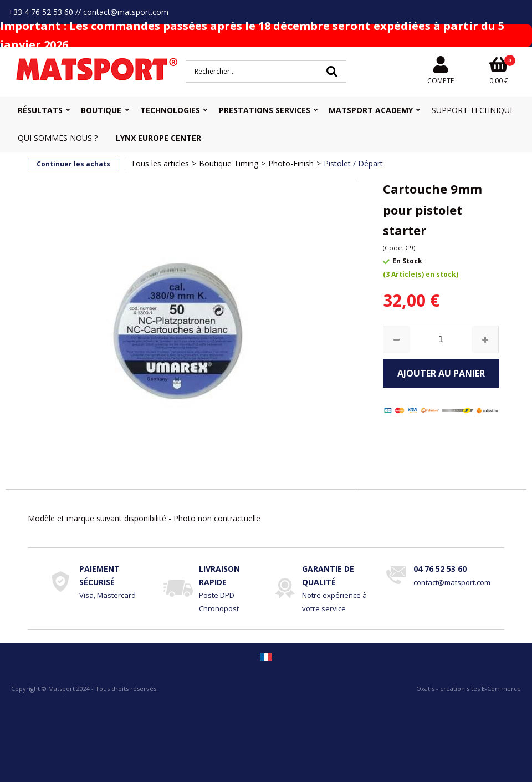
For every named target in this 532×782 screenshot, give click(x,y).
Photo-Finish (291, 163)
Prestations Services (265, 110)
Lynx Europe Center (158, 138)
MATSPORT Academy (371, 110)
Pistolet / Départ (353, 163)
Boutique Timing (229, 163)
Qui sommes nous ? (58, 138)
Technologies (170, 110)
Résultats (40, 110)
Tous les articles (160, 163)
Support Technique (473, 110)
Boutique (101, 110)
